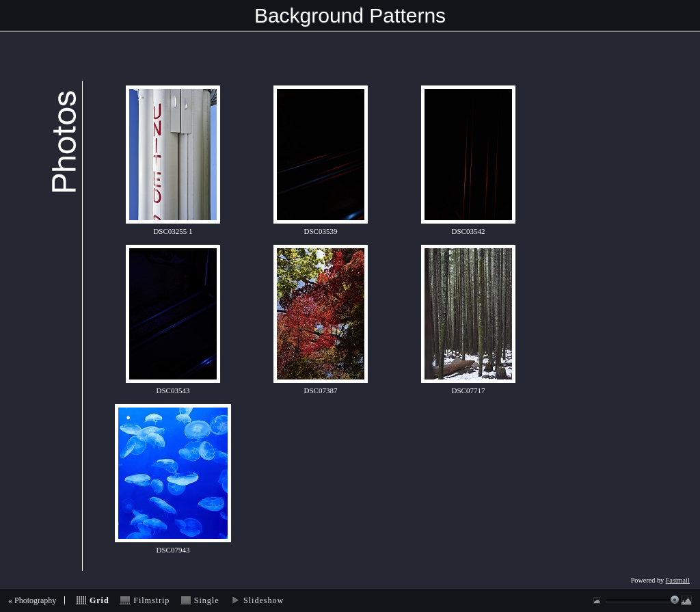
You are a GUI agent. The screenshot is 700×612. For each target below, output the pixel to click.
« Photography (32, 600)
